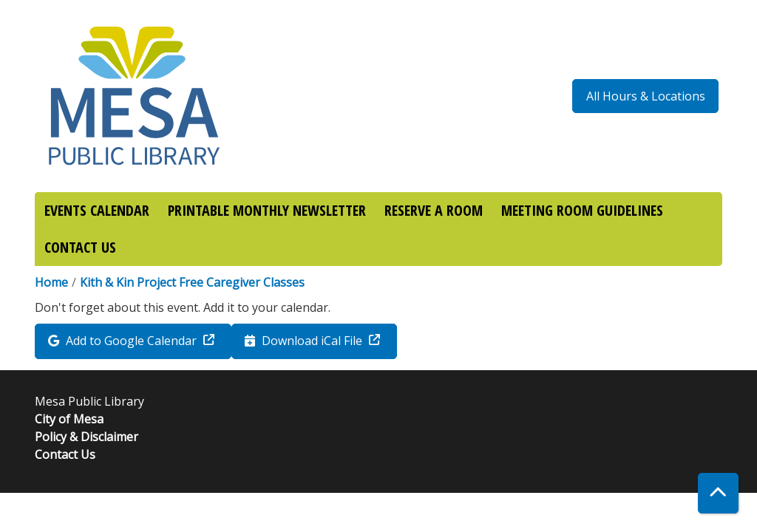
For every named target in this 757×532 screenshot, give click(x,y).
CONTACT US (80, 247)
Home (51, 282)
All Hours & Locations (646, 96)
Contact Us (65, 454)
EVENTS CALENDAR (97, 210)
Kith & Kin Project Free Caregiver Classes (192, 282)
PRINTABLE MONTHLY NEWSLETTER (267, 210)
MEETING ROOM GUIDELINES (582, 210)
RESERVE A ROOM (434, 210)
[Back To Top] (718, 493)
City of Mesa (69, 419)
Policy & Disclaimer (86, 437)
